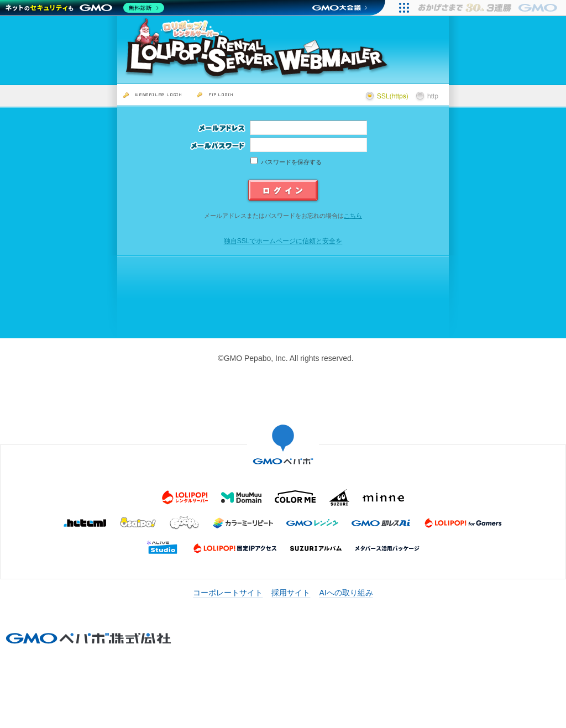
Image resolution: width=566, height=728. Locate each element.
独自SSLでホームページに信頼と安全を (283, 241)
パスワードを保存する (291, 162)
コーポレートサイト (228, 593)
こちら (353, 216)
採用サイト (291, 593)
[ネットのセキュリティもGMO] (85, 8)
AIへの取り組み (346, 593)
